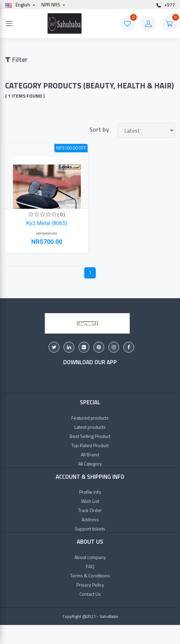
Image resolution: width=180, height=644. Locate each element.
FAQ (90, 566)
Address (90, 519)
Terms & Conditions (90, 575)
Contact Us (90, 594)
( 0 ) (61, 214)
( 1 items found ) (25, 96)
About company (90, 557)
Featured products (90, 418)
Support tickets (90, 529)
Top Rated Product (90, 445)
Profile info (90, 492)
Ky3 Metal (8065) (47, 223)
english (18, 5)
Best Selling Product (90, 436)
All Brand (90, 454)
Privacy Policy (90, 585)
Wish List (90, 501)
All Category (90, 464)
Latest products (90, 427)
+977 (166, 5)
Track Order (90, 510)
